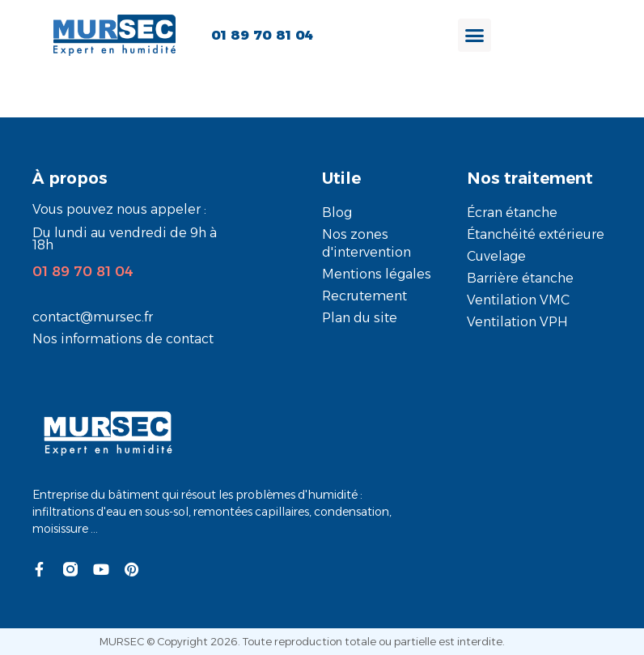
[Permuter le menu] (475, 35)
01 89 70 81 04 (83, 271)
